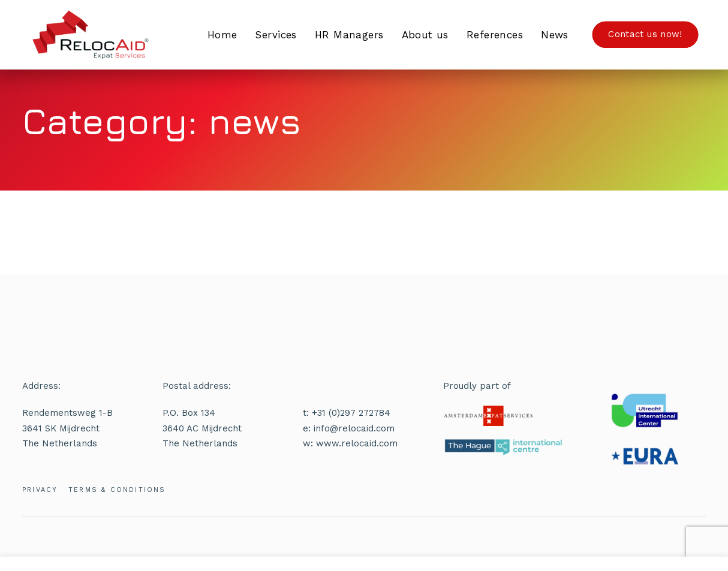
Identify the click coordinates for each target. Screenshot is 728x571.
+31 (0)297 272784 (351, 413)
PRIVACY (40, 490)
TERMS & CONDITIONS (117, 490)
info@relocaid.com (354, 428)
